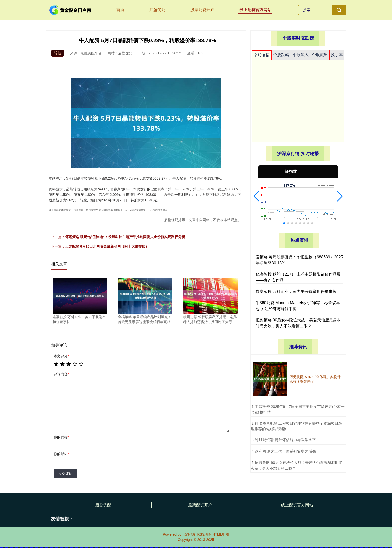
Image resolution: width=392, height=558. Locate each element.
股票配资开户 (202, 10)
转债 (58, 53)
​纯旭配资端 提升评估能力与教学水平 (285, 440)
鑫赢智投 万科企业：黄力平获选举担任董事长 (296, 291)
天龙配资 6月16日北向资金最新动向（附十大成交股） (107, 246)
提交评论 (65, 474)
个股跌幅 (281, 55)
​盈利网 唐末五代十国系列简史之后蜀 (285, 451)
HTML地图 (221, 534)
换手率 (337, 55)
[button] (257, 196)
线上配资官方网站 (255, 10)
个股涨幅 (262, 55)
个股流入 (301, 55)
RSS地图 (204, 534)
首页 (120, 10)
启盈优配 (157, 10)
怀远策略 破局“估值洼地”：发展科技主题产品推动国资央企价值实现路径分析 (125, 237)
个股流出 (320, 55)
